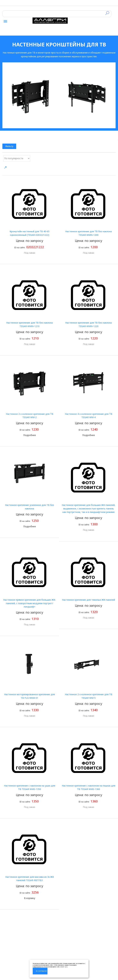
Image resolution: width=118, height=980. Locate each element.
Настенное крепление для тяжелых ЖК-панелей (88, 600)
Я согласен (41, 971)
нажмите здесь (64, 967)
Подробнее (30, 435)
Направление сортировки (5, 168)
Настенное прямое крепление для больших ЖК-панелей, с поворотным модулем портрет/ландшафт (30, 603)
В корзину (30, 898)
